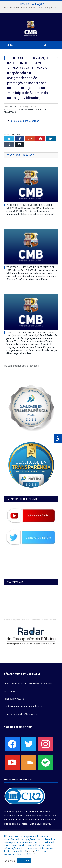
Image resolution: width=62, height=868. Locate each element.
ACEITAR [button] (24, 860)
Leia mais (31, 851)
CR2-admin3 (14, 107)
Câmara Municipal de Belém (15, 620)
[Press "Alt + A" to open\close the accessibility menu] (58, 438)
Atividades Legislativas (16, 109)
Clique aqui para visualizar (25, 121)
